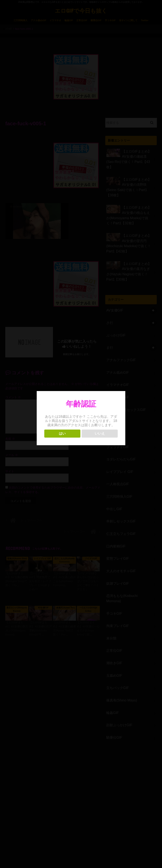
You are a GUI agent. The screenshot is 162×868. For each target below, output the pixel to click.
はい (62, 433)
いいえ (100, 433)
